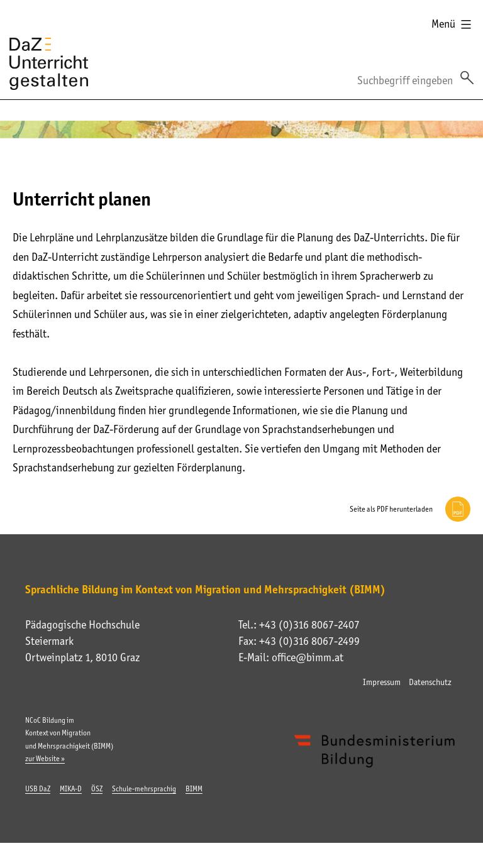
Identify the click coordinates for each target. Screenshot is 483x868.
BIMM (194, 789)
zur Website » (45, 759)
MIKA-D (71, 789)
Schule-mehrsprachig (144, 789)
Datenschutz (430, 682)
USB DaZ (38, 789)
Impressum (382, 682)
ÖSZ (97, 789)
